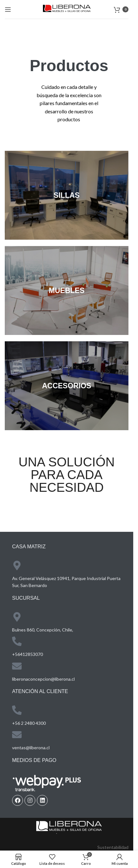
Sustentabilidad (113, 847)
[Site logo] (67, 9)
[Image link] (69, 827)
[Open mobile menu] (8, 10)
